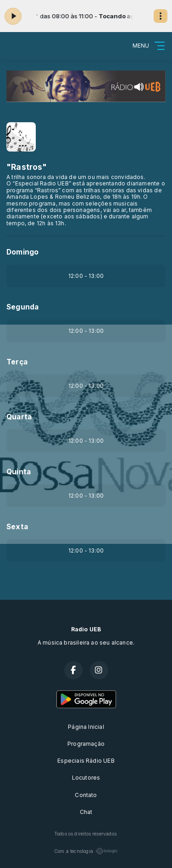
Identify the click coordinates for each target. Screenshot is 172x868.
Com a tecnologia (86, 851)
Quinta (19, 472)
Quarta (19, 417)
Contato (86, 795)
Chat (86, 812)
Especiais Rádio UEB (86, 761)
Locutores (86, 778)
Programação (86, 744)
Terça (17, 362)
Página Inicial (86, 727)
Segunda (22, 307)
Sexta (17, 527)
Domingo (22, 252)
